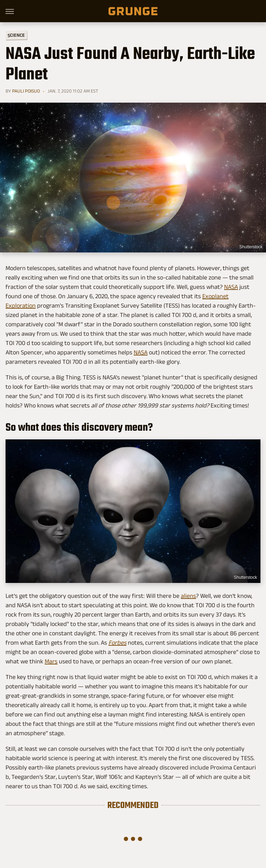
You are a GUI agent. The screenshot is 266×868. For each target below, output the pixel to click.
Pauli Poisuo (26, 91)
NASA (231, 287)
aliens (188, 596)
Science (16, 35)
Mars (51, 661)
